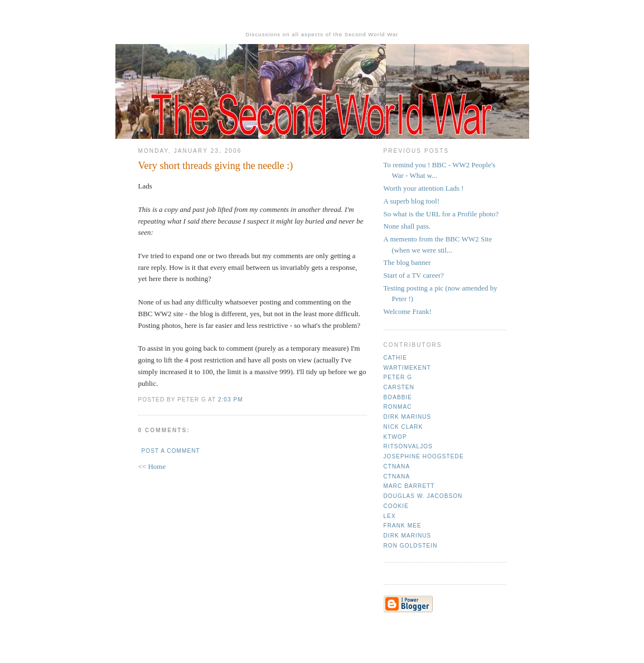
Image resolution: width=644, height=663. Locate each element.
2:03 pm (231, 400)
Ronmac (398, 407)
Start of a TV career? (414, 275)
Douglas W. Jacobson (423, 496)
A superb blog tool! (412, 201)
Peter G (398, 377)
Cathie (395, 358)
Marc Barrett (409, 486)
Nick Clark (403, 427)
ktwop (395, 437)
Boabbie (398, 397)
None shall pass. (407, 226)
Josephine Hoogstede (424, 456)
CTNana (397, 466)
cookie (396, 506)
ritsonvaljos (408, 446)
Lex (390, 516)
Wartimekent (407, 368)
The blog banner (407, 262)
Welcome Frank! (408, 311)
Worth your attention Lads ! (424, 188)
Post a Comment (171, 451)
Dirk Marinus (408, 417)
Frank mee (403, 526)
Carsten (399, 387)
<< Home (152, 466)
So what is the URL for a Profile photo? (441, 214)
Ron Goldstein (411, 546)
